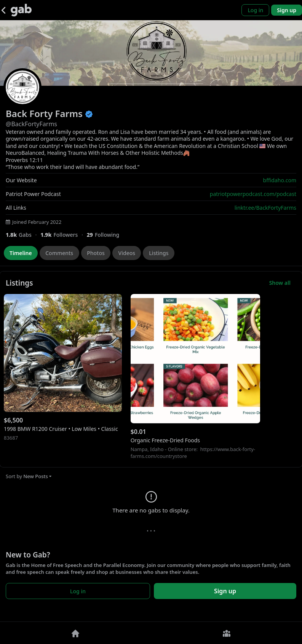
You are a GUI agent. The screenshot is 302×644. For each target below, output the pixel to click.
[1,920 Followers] (63, 235)
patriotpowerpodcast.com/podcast (253, 194)
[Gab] (21, 10)
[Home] (76, 633)
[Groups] (227, 633)
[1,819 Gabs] (23, 235)
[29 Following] (106, 235)
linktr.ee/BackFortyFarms (265, 208)
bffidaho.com (280, 180)
